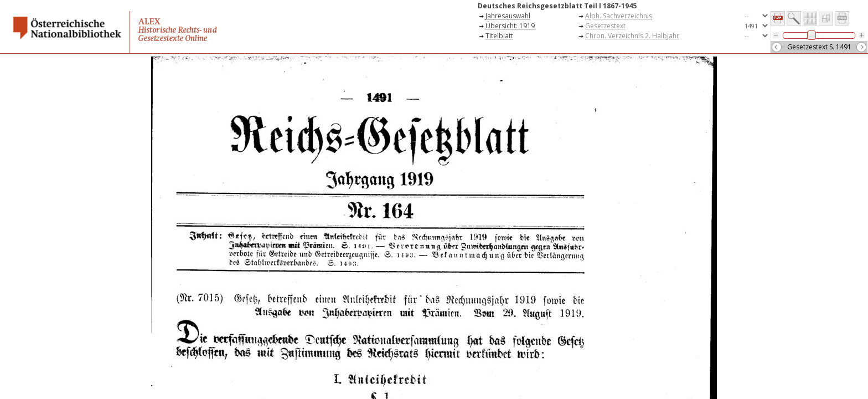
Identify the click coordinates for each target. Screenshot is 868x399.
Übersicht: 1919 (510, 26)
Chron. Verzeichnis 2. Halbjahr (632, 36)
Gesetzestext (605, 26)
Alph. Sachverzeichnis (619, 16)
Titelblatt (499, 36)
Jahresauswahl (508, 16)
